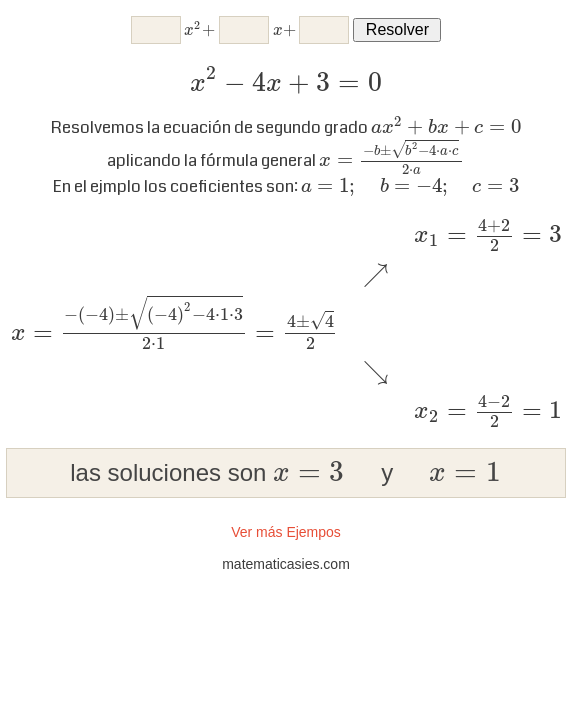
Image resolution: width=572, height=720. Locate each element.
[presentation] (199, 30)
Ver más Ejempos (286, 532)
